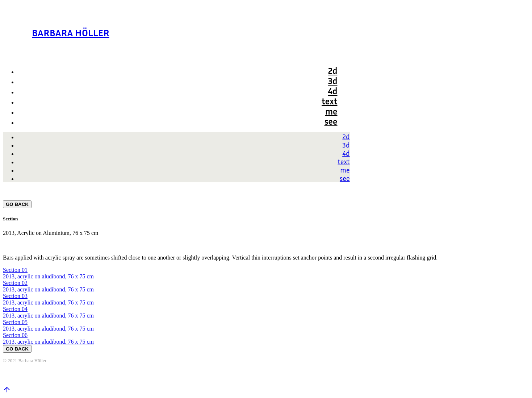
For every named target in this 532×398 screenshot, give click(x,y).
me (331, 111)
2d (333, 71)
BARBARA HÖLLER (71, 32)
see (331, 121)
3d (333, 81)
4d (332, 91)
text (329, 101)
